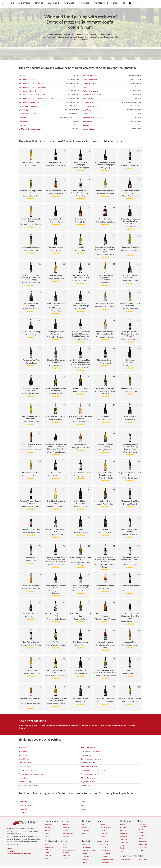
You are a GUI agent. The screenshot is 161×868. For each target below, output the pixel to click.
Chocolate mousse (26, 763)
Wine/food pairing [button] (101, 3)
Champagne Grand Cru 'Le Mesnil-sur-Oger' (37, 98)
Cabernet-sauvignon (90, 850)
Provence (142, 835)
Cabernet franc (88, 856)
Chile (47, 833)
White (84, 827)
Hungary (67, 827)
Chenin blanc (106, 850)
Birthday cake (24, 755)
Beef (46, 845)
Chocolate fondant (26, 766)
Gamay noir (105, 847)
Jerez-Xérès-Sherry (28, 114)
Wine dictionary (126, 859)
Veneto (86, 114)
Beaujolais (124, 830)
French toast (23, 778)
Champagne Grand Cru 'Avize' (31, 91)
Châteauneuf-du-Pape (29, 106)
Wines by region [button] (24, 3)
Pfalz (85, 87)
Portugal (67, 836)
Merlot (85, 853)
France (47, 836)
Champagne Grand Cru (29, 79)
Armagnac (123, 827)
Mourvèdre (105, 845)
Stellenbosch (88, 102)
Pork (65, 845)
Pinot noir (86, 845)
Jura (121, 851)
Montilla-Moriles (90, 76)
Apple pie (22, 747)
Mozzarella (23, 809)
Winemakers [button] (69, 3)
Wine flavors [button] (84, 3)
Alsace (122, 824)
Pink (84, 833)
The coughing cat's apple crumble (93, 770)
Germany (67, 824)
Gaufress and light (25, 782)
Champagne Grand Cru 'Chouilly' (33, 95)
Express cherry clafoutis (28, 770)
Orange (104, 836)
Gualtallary (25, 110)
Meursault (25, 125)
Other (103, 830)
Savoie (141, 838)
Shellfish (67, 855)
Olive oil (22, 813)
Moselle (141, 829)
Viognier (104, 856)
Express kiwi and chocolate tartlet (31, 774)
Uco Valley (87, 110)
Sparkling (86, 830)
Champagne (25, 76)
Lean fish (48, 855)
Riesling (85, 859)
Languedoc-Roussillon (143, 825)
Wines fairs (143, 859)
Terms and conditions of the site (19, 854)
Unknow (104, 833)
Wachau (86, 125)
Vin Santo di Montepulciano (94, 117)
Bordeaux (123, 833)
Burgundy (123, 836)
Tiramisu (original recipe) (90, 774)
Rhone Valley (143, 847)
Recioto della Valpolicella (92, 95)
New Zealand (68, 833)
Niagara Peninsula (90, 79)
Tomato (83, 809)
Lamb (47, 853)
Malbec (85, 862)
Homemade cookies (88, 747)
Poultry (66, 847)
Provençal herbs (25, 805)
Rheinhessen (88, 98)
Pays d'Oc (142, 832)
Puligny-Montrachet (91, 91)
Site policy (11, 851)
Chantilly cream (25, 759)
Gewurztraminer (107, 859)
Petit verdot (105, 853)
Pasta (47, 858)
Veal (65, 858)
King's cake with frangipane (91, 751)
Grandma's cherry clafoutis (29, 785)
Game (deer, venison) (49, 848)
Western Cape (88, 129)
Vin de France (144, 850)
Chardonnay (87, 847)
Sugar (83, 805)
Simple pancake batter (89, 766)
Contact (10, 848)
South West (143, 841)
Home (12, 3)
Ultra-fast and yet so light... (90, 778)
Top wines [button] (39, 3)
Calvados (123, 839)
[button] (124, 3)
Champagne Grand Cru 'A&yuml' (32, 83)
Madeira (24, 117)
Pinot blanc (105, 862)
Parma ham (23, 801)
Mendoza (25, 121)
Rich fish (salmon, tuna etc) (70, 852)
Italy (65, 830)
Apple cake (23, 751)
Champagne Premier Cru (30, 102)
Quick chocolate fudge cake (91, 759)
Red (84, 824)
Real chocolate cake (88, 763)
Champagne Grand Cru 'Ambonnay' (34, 87)
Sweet (103, 824)
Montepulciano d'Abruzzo (31, 129)
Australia (48, 827)
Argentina (48, 824)
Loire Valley (143, 844)
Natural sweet (106, 827)
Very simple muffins (88, 782)
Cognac (122, 845)
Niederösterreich (89, 83)
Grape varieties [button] (54, 3)
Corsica (122, 848)
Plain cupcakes (86, 755)
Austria (47, 830)
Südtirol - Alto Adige (91, 106)
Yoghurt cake (85, 785)
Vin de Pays (87, 121)
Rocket (83, 801)
